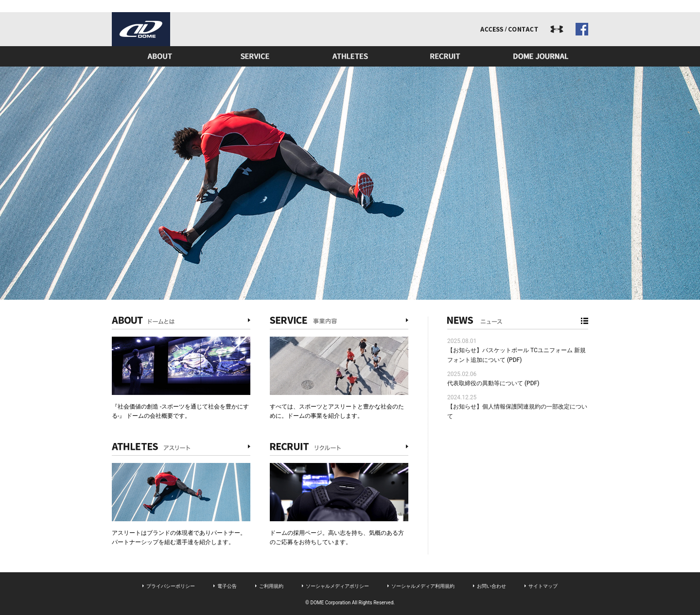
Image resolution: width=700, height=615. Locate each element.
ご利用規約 (271, 586)
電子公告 (227, 586)
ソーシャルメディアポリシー (337, 586)
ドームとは (159, 56)
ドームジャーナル (541, 56)
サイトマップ (543, 586)
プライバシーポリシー (171, 586)
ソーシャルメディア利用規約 (423, 586)
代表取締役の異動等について (485, 383)
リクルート (445, 56)
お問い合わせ (491, 586)
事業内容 (255, 56)
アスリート (350, 56)
